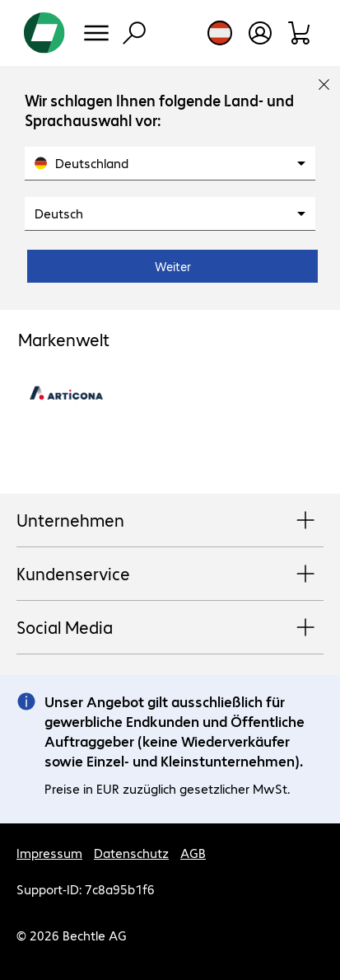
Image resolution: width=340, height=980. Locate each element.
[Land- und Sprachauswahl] (220, 33)
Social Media (170, 628)
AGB (193, 853)
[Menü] (96, 33)
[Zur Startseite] (44, 33)
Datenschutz (131, 853)
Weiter (173, 266)
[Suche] (134, 33)
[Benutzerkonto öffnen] (260, 33)
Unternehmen (170, 521)
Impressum (49, 853)
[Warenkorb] (300, 33)
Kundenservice (170, 574)
